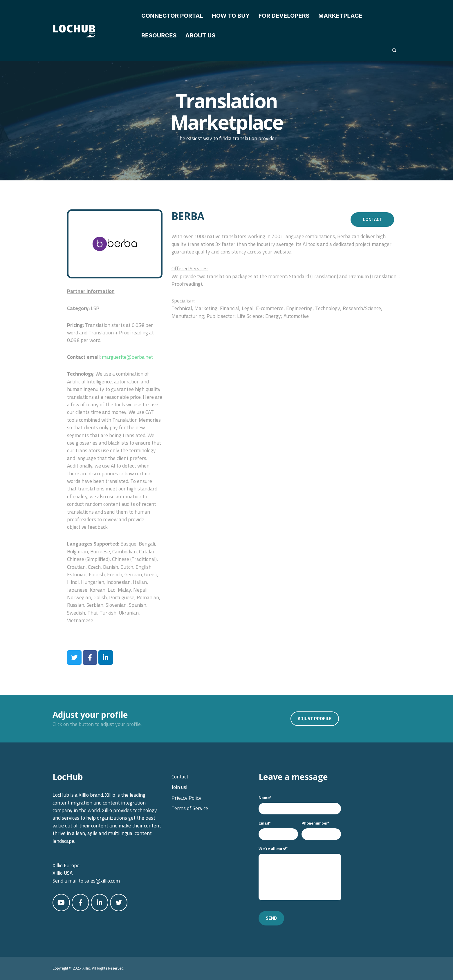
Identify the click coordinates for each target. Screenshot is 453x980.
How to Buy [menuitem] (231, 16)
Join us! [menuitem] (179, 787)
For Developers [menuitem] (284, 16)
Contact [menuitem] (180, 777)
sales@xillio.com (102, 881)
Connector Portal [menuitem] (172, 16)
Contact (372, 219)
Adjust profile (315, 719)
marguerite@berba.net (127, 357)
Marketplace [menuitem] (340, 16)
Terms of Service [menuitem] (190, 808)
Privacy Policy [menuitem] (186, 798)
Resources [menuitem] (159, 35)
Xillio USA (63, 873)
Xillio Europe (66, 865)
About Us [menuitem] (200, 35)
